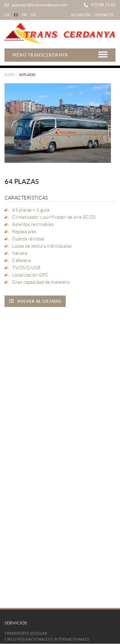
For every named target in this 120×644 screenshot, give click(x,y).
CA (7, 15)
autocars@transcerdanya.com (39, 5)
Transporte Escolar (26, 633)
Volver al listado (35, 301)
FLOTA (9, 75)
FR (24, 15)
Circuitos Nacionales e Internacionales (47, 639)
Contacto (104, 15)
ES (16, 15)
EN (34, 15)
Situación (81, 15)
